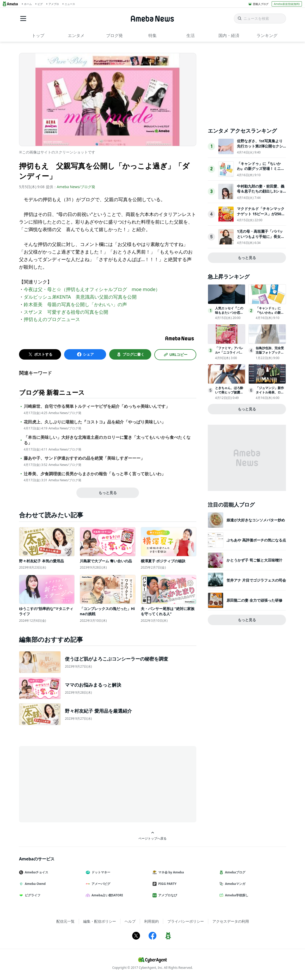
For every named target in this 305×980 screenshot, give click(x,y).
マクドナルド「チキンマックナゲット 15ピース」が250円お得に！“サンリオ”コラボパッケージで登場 (261, 216)
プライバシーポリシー (186, 921)
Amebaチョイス (36, 872)
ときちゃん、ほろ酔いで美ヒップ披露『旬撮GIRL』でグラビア (230, 394)
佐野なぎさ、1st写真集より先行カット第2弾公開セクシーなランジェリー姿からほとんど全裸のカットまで (261, 149)
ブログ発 (114, 35)
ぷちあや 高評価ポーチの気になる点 (256, 540)
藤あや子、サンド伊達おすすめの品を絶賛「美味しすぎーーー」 (84, 458)
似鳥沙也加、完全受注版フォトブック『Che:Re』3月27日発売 (271, 352)
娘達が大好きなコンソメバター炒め (256, 520)
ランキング (267, 35)
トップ (38, 35)
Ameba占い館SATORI (106, 895)
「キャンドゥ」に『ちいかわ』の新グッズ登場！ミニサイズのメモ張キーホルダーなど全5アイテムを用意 (261, 171)
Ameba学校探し (236, 895)
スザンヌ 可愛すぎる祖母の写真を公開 (66, 312)
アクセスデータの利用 (231, 921)
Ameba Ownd (34, 884)
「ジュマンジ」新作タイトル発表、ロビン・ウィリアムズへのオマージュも (270, 394)
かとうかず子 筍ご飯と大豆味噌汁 (254, 560)
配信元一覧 (65, 921)
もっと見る (108, 493)
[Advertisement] (66, 784)
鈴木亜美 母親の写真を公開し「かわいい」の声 (75, 304)
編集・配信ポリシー (100, 921)
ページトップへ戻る (152, 836)
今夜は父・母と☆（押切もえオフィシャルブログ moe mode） (92, 289)
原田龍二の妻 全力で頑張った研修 (254, 600)
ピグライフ (32, 895)
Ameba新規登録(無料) (287, 4)
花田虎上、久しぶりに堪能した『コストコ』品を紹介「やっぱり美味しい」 (95, 422)
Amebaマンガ (234, 884)
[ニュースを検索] (260, 19)
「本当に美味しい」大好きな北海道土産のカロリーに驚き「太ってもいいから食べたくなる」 (107, 440)
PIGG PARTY (167, 884)
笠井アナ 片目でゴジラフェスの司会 (256, 580)
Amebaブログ (234, 872)
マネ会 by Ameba (170, 872)
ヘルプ (130, 921)
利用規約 (151, 921)
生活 (191, 35)
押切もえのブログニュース (52, 319)
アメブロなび (167, 895)
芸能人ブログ (261, 4)
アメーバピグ (100, 884)
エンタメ (76, 35)
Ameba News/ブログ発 (76, 187)
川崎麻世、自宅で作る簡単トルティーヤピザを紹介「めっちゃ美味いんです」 (97, 406)
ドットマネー (100, 872)
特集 (152, 35)
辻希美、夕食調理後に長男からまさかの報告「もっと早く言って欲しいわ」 (95, 474)
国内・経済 (229, 35)
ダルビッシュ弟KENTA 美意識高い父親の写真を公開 (80, 297)
